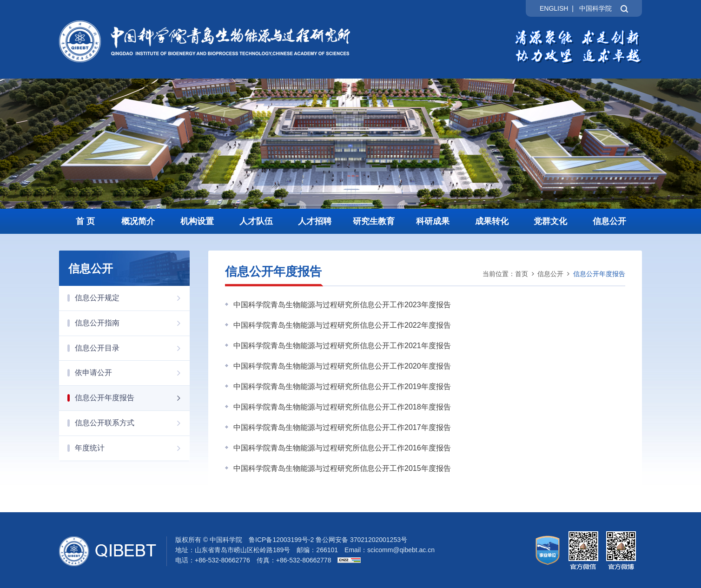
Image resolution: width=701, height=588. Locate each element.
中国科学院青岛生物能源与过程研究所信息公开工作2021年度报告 (342, 346)
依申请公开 (132, 373)
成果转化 (492, 221)
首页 (522, 274)
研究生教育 (374, 221)
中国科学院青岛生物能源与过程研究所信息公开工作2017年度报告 (342, 427)
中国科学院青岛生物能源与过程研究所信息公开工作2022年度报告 (342, 325)
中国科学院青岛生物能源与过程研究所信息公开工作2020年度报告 (342, 366)
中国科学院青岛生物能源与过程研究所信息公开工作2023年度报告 (342, 305)
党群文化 (550, 221)
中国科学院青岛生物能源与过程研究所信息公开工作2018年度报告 (342, 407)
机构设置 (197, 221)
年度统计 (132, 448)
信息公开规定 (132, 298)
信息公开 (609, 221)
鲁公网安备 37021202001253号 (361, 540)
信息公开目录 (132, 348)
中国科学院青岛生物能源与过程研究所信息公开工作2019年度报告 (342, 386)
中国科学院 (595, 8)
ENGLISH (554, 8)
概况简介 (138, 221)
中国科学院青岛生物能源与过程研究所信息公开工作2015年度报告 (342, 468)
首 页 (85, 221)
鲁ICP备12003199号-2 (281, 540)
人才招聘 (315, 221)
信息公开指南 (132, 323)
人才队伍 (256, 221)
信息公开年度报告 (132, 398)
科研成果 (433, 221)
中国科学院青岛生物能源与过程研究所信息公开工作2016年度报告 (342, 448)
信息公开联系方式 (132, 423)
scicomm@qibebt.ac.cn (401, 550)
